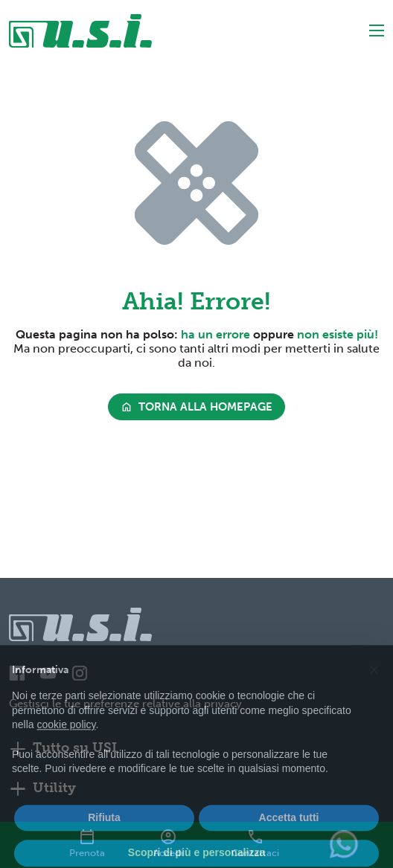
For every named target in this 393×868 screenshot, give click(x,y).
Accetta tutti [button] (289, 838)
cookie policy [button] (66, 745)
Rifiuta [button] (104, 838)
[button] (374, 688)
